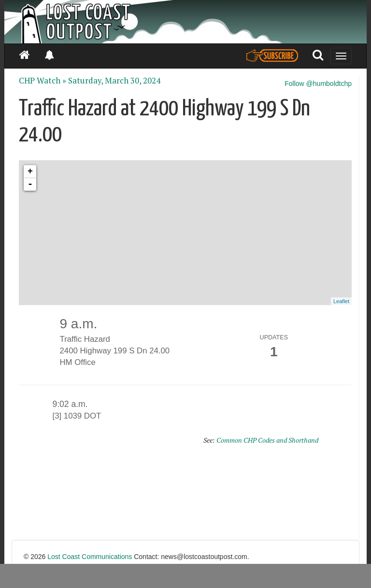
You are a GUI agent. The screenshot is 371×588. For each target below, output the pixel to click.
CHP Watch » (43, 81)
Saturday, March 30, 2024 (114, 81)
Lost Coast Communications (90, 557)
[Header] (185, 22)
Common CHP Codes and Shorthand (267, 440)
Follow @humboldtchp (318, 84)
